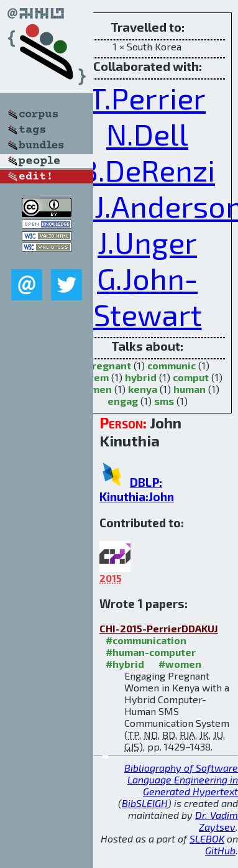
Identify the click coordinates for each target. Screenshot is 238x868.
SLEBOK (207, 838)
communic (172, 365)
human (190, 389)
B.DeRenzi (147, 170)
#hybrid (125, 664)
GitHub (220, 850)
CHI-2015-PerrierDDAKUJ (159, 628)
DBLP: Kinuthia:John (137, 489)
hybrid (141, 377)
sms (164, 401)
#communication (146, 640)
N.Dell (147, 134)
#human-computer (151, 652)
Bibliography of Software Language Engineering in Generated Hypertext (181, 779)
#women (180, 664)
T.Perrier (147, 98)
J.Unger (147, 242)
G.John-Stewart (148, 296)
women (94, 389)
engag (123, 401)
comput (191, 377)
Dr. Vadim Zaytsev (217, 821)
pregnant (108, 365)
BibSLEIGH (145, 803)
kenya (143, 389)
